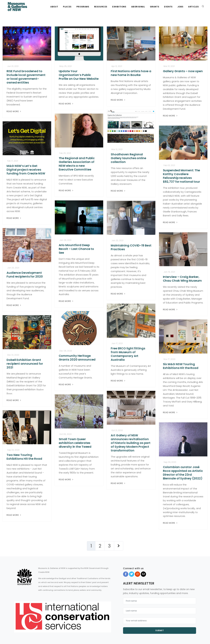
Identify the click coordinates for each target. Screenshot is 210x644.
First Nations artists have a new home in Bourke (131, 73)
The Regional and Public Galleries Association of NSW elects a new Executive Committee (77, 164)
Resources (101, 7)
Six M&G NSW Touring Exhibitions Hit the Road (181, 366)
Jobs (180, 7)
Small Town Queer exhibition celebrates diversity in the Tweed (75, 443)
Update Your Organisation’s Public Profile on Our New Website (79, 75)
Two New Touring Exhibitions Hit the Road (24, 457)
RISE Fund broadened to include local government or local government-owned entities (26, 77)
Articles (194, 7)
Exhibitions (119, 7)
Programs (83, 7)
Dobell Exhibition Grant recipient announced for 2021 (25, 364)
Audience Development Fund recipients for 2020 (25, 275)
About (54, 7)
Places (67, 7)
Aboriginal (138, 7)
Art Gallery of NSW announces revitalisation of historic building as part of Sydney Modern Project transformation (131, 443)
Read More (14, 111)
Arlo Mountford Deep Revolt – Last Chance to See (76, 249)
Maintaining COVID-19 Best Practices (131, 247)
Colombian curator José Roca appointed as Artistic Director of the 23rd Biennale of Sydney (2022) (183, 473)
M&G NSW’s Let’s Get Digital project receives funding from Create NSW (26, 170)
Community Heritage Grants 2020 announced (77, 358)
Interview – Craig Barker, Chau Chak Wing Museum (182, 279)
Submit (160, 630)
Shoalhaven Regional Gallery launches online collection (128, 158)
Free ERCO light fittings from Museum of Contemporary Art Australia (128, 354)
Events (168, 7)
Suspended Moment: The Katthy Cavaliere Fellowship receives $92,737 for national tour (182, 176)
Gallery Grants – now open (183, 71)
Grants (155, 7)
